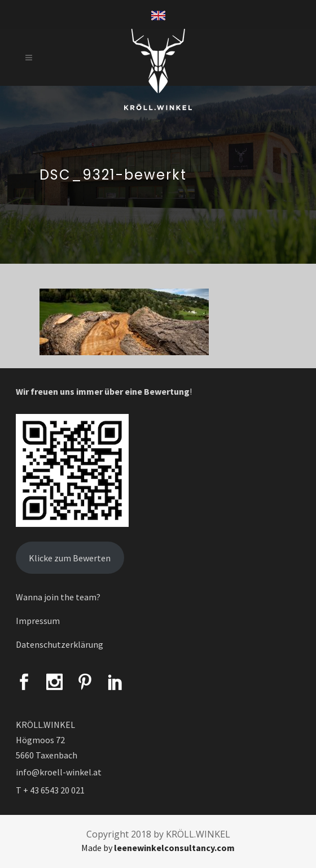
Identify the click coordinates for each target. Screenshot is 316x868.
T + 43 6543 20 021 (50, 790)
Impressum (38, 621)
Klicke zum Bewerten (70, 558)
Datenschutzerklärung (60, 644)
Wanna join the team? (58, 597)
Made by (158, 848)
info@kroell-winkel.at (59, 772)
